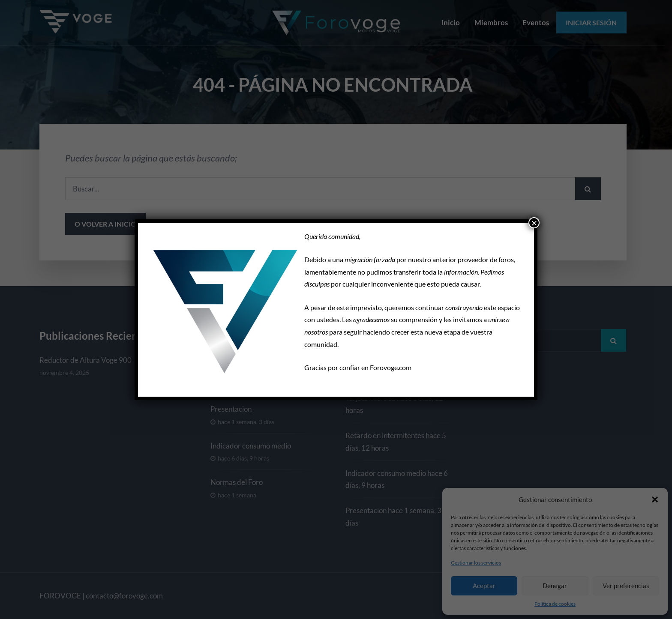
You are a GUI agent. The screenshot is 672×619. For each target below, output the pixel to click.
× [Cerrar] (534, 223)
